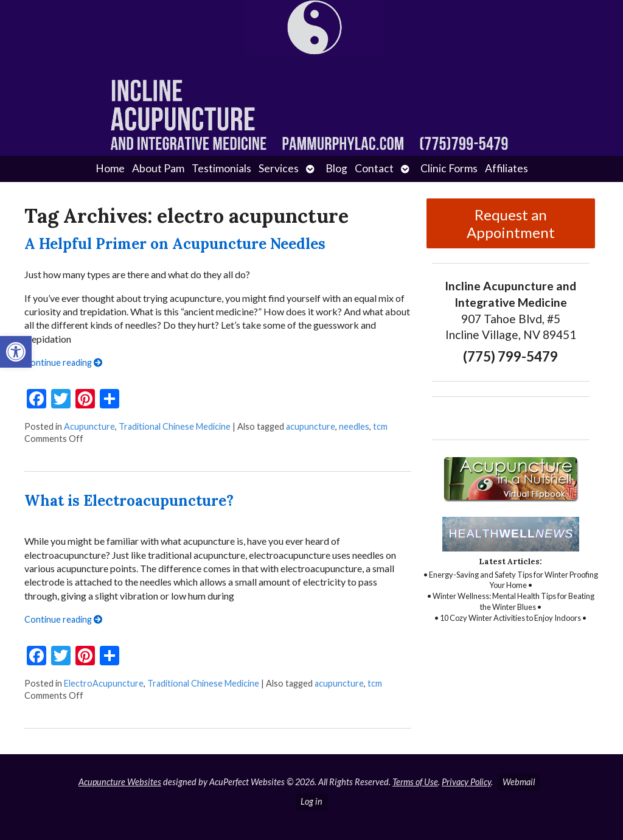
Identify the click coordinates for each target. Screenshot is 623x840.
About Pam (158, 168)
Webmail (519, 782)
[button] (16, 352)
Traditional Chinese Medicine (175, 426)
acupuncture (311, 426)
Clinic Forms (449, 168)
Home (110, 168)
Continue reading (63, 362)
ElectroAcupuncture (104, 683)
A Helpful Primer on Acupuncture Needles (175, 244)
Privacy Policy (466, 782)
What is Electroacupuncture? (129, 501)
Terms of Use (415, 782)
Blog (336, 168)
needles (354, 426)
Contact (374, 168)
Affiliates (506, 168)
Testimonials (221, 168)
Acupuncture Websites (120, 782)
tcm (380, 426)
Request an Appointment (511, 223)
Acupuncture (89, 426)
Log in (311, 801)
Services (279, 168)
